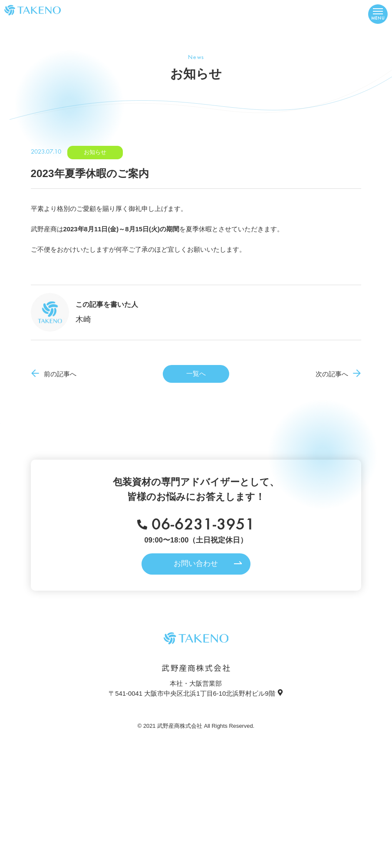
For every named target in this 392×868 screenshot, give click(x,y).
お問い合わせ (196, 564)
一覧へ (196, 374)
